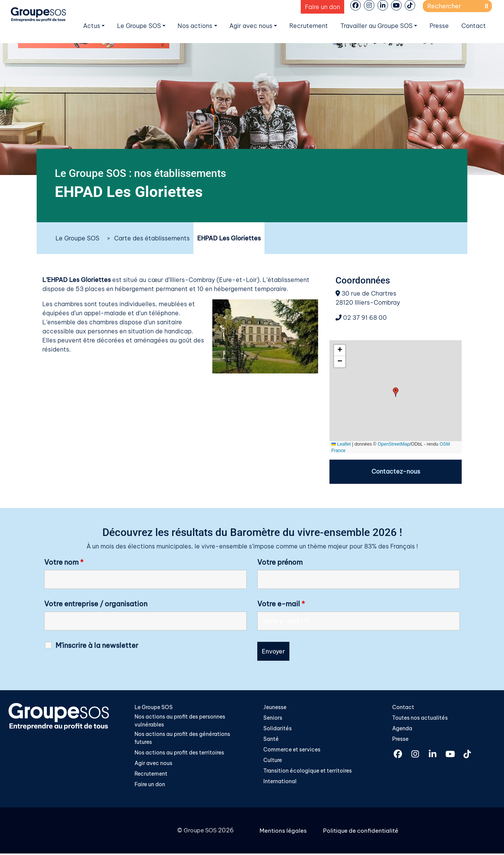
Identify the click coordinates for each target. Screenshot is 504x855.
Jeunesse (275, 708)
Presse (439, 26)
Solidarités (278, 729)
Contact (474, 26)
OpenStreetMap (394, 444)
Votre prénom (280, 563)
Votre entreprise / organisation (96, 604)
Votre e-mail (281, 604)
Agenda (402, 729)
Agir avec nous (251, 26)
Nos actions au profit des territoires (179, 754)
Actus (92, 26)
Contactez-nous (396, 472)
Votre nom (64, 563)
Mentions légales (284, 832)
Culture (273, 762)
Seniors (273, 719)
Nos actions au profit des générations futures (182, 739)
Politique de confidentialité (364, 832)
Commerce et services (292, 751)
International (280, 783)
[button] (396, 392)
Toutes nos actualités (420, 719)
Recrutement (309, 26)
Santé (271, 740)
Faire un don (322, 7)
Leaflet (341, 444)
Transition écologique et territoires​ (308, 773)
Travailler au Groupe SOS (376, 26)
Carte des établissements (152, 238)
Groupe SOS (199, 832)
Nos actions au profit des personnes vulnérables (180, 722)
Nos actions (195, 26)
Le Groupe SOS (139, 26)
